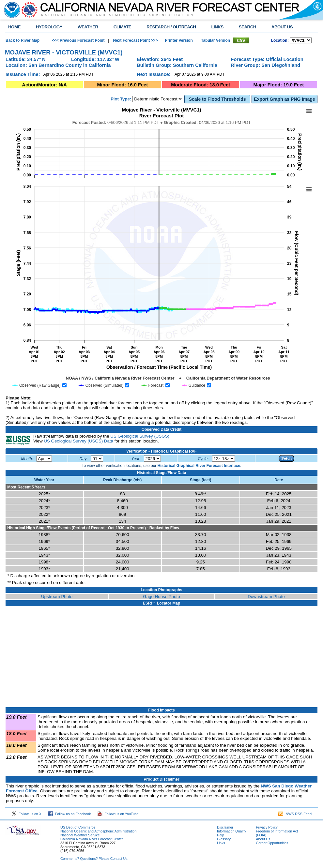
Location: (280, 41)
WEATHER (88, 27)
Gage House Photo (161, 598)
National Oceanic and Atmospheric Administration (98, 832)
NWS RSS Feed (295, 815)
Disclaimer (225, 828)
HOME (14, 27)
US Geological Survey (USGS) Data (78, 442)
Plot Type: (121, 100)
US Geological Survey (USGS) (140, 437)
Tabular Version (215, 41)
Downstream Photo (266, 598)
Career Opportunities (272, 844)
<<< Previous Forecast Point (78, 41)
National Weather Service (80, 836)
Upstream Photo (57, 598)
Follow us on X (26, 815)
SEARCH (247, 27)
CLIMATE (123, 27)
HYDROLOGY (49, 27)
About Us (263, 840)
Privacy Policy (267, 828)
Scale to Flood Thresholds (217, 100)
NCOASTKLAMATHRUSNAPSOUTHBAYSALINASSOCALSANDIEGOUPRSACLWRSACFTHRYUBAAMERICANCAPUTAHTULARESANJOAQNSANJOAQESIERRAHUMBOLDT (301, 41)
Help (221, 836)
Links (221, 844)
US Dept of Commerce (78, 828)
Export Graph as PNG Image (284, 100)
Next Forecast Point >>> (135, 41)
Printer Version (179, 41)
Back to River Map (23, 41)
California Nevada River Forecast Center (92, 840)
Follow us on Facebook (69, 815)
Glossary (224, 840)
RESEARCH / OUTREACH (171, 27)
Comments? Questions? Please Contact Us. (94, 860)
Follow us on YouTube (118, 815)
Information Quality (231, 832)
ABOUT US (282, 27)
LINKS (217, 27)
